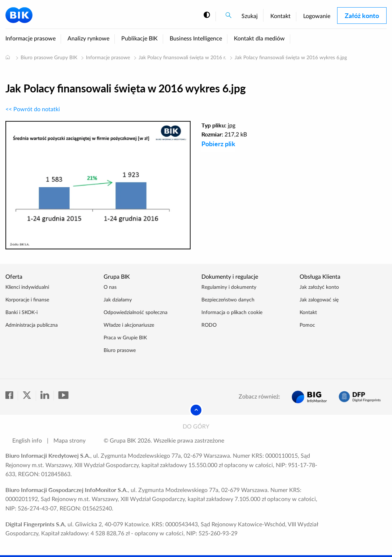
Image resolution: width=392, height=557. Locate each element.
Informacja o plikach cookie (232, 313)
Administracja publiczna (32, 325)
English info (27, 441)
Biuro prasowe (120, 351)
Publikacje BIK (140, 39)
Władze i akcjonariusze (129, 325)
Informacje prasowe (31, 39)
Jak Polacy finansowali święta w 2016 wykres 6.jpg (291, 58)
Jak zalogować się (319, 300)
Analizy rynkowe (88, 39)
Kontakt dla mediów (259, 39)
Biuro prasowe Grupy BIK (49, 58)
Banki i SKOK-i (21, 313)
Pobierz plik (218, 144)
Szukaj (250, 16)
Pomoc (307, 325)
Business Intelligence (196, 39)
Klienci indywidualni (27, 287)
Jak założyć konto (319, 287)
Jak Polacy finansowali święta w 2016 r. (182, 58)
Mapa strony (69, 441)
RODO (209, 325)
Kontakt (280, 16)
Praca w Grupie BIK (125, 338)
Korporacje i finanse (27, 300)
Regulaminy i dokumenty (229, 287)
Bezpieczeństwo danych (228, 300)
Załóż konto (362, 16)
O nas (110, 287)
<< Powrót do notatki (33, 109)
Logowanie (317, 16)
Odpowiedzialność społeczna (136, 313)
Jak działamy (118, 300)
